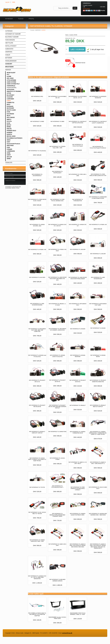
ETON (8, 112)
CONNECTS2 (10, 103)
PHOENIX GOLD (11, 131)
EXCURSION (10, 114)
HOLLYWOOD (11, 117)
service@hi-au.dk (67, 633)
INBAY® (9, 119)
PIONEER (9, 133)
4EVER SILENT (11, 73)
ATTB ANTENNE (11, 80)
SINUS (9, 140)
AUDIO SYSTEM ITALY (13, 84)
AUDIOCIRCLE (11, 86)
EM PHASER (10, 108)
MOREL (9, 127)
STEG (8, 147)
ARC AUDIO (10, 78)
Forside (32, 30)
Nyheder (9, 19)
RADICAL (9, 134)
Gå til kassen (86, 9)
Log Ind (7, 2)
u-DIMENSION (11, 151)
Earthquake (10, 106)
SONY (8, 142)
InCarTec (9, 121)
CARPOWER (10, 99)
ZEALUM (9, 157)
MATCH (9, 125)
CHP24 (9, 101)
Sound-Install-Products (13, 144)
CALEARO (10, 97)
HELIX (8, 116)
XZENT (9, 155)
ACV (8, 75)
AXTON (9, 93)
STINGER (9, 149)
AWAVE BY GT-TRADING (14, 91)
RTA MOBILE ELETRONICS (14, 138)
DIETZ (8, 104)
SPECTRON (10, 146)
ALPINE (9, 76)
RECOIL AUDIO (11, 136)
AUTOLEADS (10, 90)
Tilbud (21, 19)
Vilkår (14, 2)
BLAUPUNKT (10, 95)
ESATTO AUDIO (11, 110)
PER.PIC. (9, 129)
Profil (31, 19)
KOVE (8, 123)
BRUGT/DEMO (9, 67)
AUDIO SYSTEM (11, 82)
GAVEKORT (9, 64)
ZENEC (9, 159)
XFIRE (8, 153)
